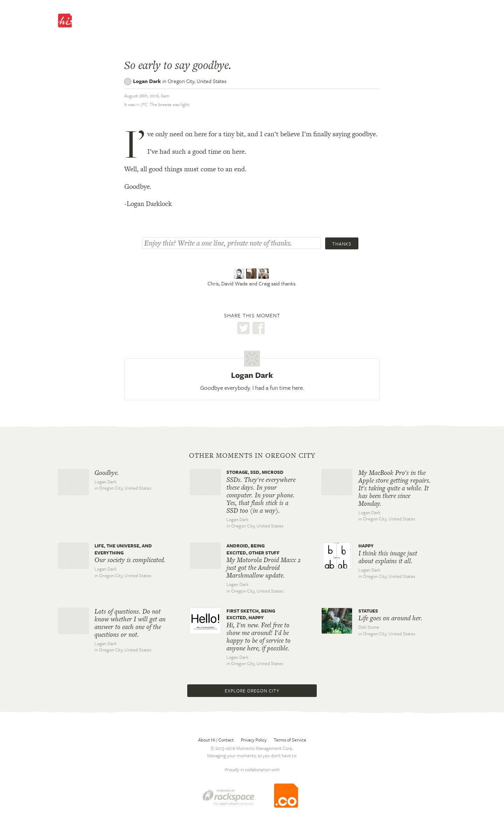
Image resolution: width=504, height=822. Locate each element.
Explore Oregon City (252, 691)
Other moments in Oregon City (252, 456)
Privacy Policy (254, 740)
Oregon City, (197, 81)
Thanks (342, 244)
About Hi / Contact (216, 740)
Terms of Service (290, 740)
